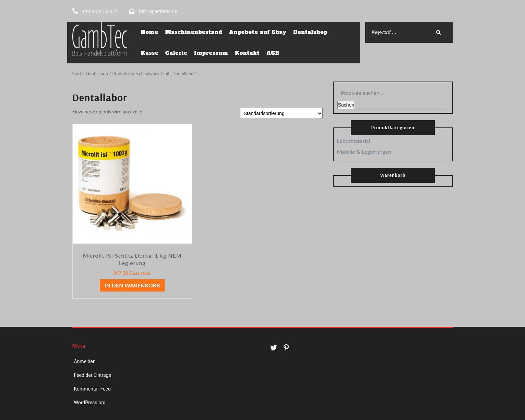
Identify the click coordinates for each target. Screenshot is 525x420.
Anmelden (85, 361)
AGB (273, 53)
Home (150, 32)
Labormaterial (354, 140)
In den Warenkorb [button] (132, 285)
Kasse (150, 53)
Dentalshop (310, 32)
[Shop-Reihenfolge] (281, 113)
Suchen (346, 104)
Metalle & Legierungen (364, 151)
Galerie (176, 53)
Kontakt (247, 53)
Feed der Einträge (93, 375)
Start (77, 73)
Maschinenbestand (194, 32)
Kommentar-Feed (92, 388)
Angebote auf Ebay (258, 32)
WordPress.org (90, 402)
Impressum (211, 53)
